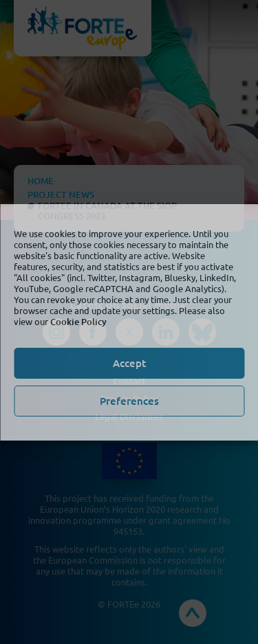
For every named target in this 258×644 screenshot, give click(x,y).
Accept (129, 363)
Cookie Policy (78, 322)
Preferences (129, 401)
